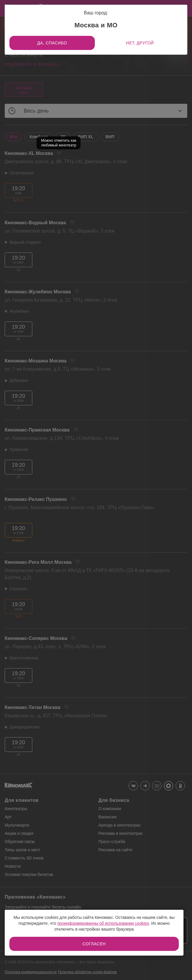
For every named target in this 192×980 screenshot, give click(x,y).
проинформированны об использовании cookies (103, 923)
